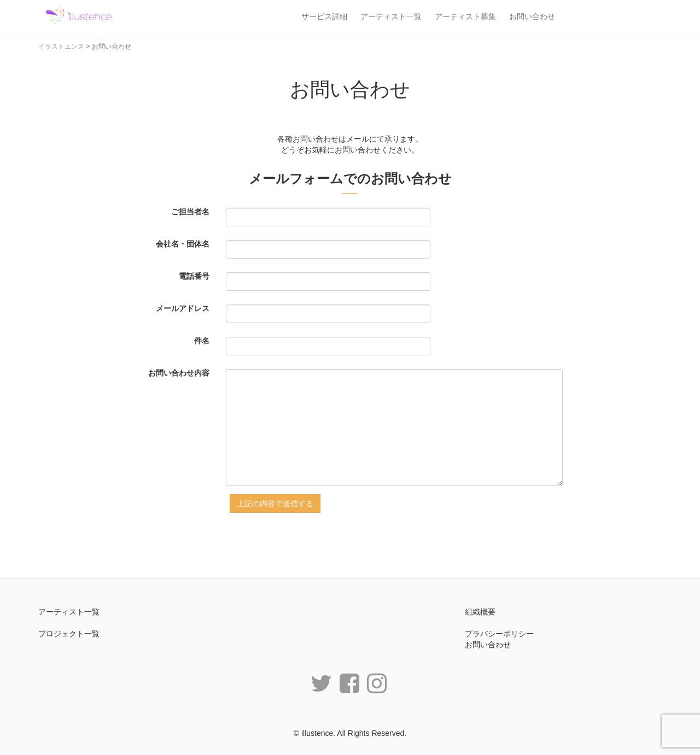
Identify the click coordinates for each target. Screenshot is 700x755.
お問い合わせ (532, 16)
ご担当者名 (190, 212)
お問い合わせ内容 (179, 373)
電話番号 (194, 276)
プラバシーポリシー (499, 634)
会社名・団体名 (183, 244)
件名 (202, 341)
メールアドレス (183, 308)
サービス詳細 (324, 16)
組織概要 (480, 612)
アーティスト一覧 (391, 16)
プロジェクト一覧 (69, 634)
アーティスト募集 (465, 16)
